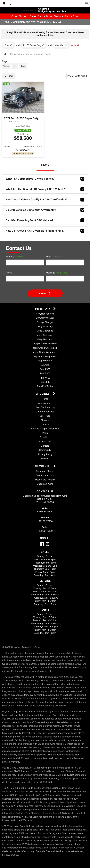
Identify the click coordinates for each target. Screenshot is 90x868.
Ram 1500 (45, 365)
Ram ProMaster (45, 386)
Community (45, 450)
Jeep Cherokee (45, 331)
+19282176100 (45, 521)
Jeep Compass (45, 335)
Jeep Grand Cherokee (45, 344)
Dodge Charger (45, 322)
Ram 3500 (45, 373)
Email (55, 257)
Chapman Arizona (45, 475)
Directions (45, 437)
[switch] (87, 3)
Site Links (43, 394)
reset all (75, 45)
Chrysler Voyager (45, 318)
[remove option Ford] (8, 45)
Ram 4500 (45, 378)
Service (45, 424)
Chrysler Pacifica (45, 314)
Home (6, 22)
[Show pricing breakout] (23, 150)
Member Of (43, 466)
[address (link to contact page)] (4, 3)
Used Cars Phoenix (45, 480)
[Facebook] (42, 544)
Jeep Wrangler (45, 361)
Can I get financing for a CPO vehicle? (45, 220)
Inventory (43, 309)
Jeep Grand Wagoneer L (45, 356)
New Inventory (45, 403)
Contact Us (45, 441)
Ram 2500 (45, 369)
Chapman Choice (45, 471)
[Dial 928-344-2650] (10, 3)
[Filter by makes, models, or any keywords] (45, 54)
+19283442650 (45, 511)
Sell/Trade (45, 416)
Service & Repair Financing (45, 429)
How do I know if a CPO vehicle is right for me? (45, 231)
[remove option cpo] (61, 45)
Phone (9, 273)
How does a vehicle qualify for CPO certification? (45, 200)
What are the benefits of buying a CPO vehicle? (45, 189)
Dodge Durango (45, 326)
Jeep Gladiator (45, 339)
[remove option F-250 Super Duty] (34, 45)
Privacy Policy (45, 454)
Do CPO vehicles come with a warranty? (45, 210)
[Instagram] (47, 544)
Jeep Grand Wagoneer (45, 352)
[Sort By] (77, 76)
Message (56, 273)
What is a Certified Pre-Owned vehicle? (45, 179)
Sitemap (45, 459)
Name (15, 257)
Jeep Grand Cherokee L (45, 348)
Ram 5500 (45, 382)
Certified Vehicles (45, 412)
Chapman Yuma (45, 484)
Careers (45, 446)
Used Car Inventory (45, 407)
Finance (45, 420)
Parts (45, 433)
